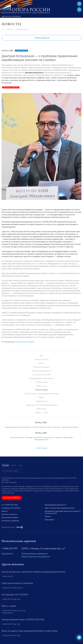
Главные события (42, 359)
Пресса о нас (42, 386)
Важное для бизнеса (42, 367)
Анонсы (41, 363)
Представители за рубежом (36, 557)
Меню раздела (42, 38)
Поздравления (42, 401)
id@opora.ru (7, 554)
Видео (41, 397)
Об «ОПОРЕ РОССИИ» (10, 505)
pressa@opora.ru (7, 613)
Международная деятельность (41, 378)
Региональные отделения (34, 554)
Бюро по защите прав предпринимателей (42, 394)
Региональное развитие (42, 371)
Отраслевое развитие (42, 375)
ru (79, 10)
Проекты (48, 516)
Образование (49, 520)
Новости (10, 29)
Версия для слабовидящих (11, 16)
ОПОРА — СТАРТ (42, 413)
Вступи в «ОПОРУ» (12, 498)
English (14, 465)
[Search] (14, 471)
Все (41, 356)
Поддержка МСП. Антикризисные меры (41, 405)
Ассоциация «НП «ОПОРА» (11, 508)
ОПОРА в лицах (41, 382)
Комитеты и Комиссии (9, 514)
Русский (6, 465)
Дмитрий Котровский (11, 87)
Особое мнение (21, 29)
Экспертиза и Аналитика (10, 521)
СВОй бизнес (42, 409)
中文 (20, 465)
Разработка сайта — (12, 527)
